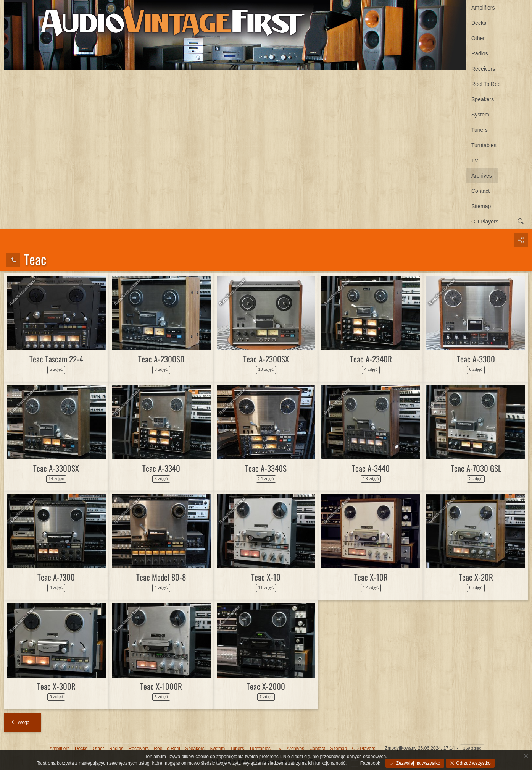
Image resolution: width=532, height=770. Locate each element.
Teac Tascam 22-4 (56, 359)
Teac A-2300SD (161, 359)
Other (478, 38)
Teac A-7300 (56, 577)
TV (475, 160)
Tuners (480, 130)
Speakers (483, 99)
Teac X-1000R (161, 686)
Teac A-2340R (371, 359)
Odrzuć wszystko (473, 763)
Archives (482, 176)
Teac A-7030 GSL (476, 468)
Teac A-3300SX (56, 468)
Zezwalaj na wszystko (417, 763)
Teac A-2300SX (266, 359)
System (480, 115)
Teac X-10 (266, 577)
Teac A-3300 (476, 359)
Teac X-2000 (266, 686)
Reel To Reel (487, 84)
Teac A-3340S (266, 468)
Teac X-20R (476, 577)
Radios (480, 53)
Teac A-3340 (161, 468)
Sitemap (481, 206)
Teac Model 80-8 (161, 577)
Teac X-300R (56, 686)
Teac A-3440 (371, 468)
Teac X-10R (371, 577)
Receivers (483, 69)
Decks (479, 23)
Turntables (484, 145)
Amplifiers (483, 8)
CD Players (485, 222)
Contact (480, 191)
